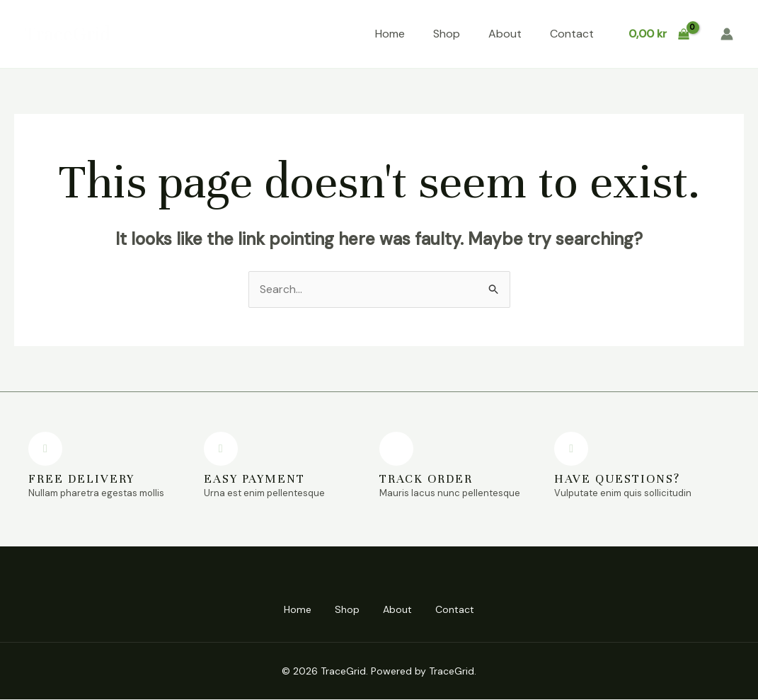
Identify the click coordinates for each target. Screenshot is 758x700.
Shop (447, 34)
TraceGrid (68, 34)
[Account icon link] (727, 34)
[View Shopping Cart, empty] (659, 34)
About (505, 34)
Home (390, 34)
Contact (572, 34)
